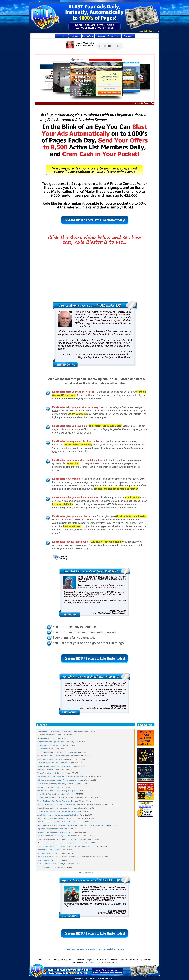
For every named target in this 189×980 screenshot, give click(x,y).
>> (93, 873)
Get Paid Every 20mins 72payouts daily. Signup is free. (58, 791)
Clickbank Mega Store (46, 860)
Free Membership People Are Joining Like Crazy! (56, 742)
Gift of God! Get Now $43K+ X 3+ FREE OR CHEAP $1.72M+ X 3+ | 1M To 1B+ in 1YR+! (71, 825)
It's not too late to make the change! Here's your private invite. (61, 843)
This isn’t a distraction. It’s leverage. (51, 773)
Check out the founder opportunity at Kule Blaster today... (59, 836)
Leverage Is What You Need (48, 770)
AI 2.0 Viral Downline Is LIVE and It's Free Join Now (57, 752)
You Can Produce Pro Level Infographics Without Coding (59, 818)
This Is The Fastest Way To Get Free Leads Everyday (58, 801)
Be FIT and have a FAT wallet (49, 867)
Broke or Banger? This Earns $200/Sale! (53, 763)
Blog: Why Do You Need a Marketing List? (53, 794)
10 (90, 873)
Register (75, 36)
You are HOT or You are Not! (48, 787)
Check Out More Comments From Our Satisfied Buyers (94, 949)
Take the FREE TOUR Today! (48, 850)
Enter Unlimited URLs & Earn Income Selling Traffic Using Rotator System (65, 846)
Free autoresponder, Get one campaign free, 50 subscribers (60, 731)
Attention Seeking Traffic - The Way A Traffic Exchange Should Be (62, 797)
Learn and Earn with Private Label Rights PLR (55, 832)
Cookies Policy (115, 36)
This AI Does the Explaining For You (51, 745)
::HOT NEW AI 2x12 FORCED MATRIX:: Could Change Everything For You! (66, 857)
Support (101, 36)
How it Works (88, 36)
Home (62, 36)
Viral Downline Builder (46, 749)
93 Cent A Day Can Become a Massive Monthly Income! (59, 756)
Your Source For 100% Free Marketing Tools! (54, 766)
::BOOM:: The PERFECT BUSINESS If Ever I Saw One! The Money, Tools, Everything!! (70, 804)
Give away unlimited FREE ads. (49, 735)
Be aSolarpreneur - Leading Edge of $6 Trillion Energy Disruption (62, 839)
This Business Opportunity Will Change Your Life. (56, 784)
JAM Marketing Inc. (93, 962)
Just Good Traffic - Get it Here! (49, 853)
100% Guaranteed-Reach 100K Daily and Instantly (57, 822)
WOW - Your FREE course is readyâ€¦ (52, 864)
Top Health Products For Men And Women (54, 829)
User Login (128, 36)
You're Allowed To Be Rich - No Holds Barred (54, 759)
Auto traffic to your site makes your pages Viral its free (58, 815)
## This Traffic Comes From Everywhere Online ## (57, 812)
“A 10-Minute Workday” (46, 738)
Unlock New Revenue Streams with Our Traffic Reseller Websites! (62, 777)
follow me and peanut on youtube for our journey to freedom (60, 780)
